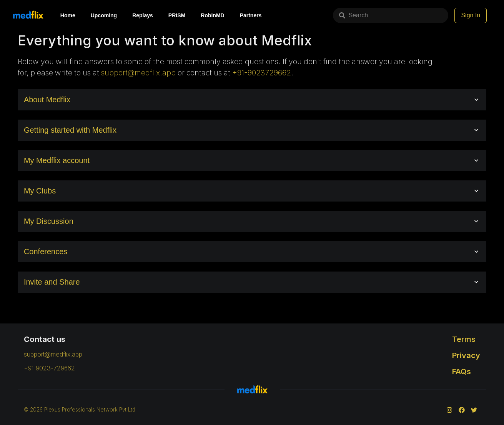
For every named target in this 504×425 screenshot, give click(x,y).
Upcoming (104, 15)
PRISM (177, 15)
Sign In (471, 15)
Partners (251, 15)
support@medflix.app (138, 73)
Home (68, 15)
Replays (143, 15)
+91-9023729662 (262, 73)
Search (353, 15)
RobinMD (212, 15)
